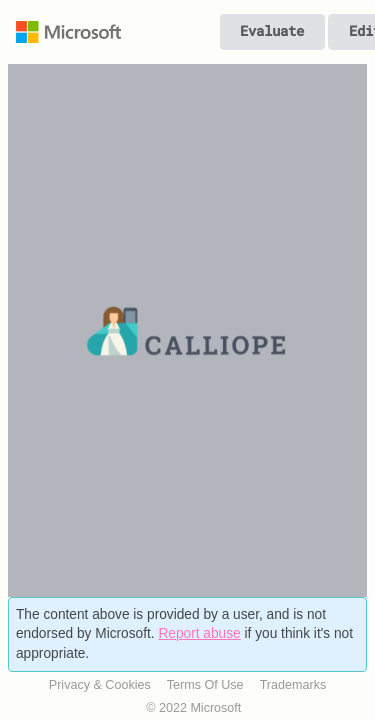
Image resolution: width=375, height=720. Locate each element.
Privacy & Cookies (100, 685)
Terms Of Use (205, 685)
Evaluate (272, 31)
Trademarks (293, 685)
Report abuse (199, 633)
